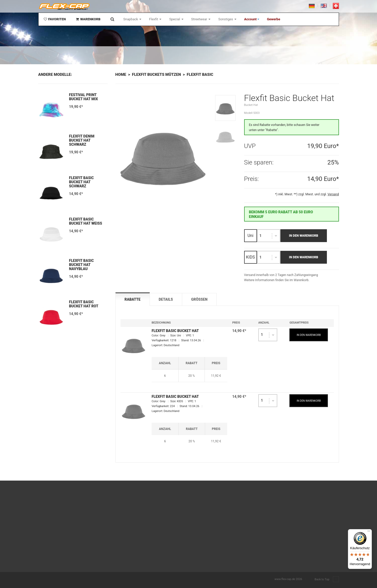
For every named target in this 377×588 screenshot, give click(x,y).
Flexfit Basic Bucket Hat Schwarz (81, 182)
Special (176, 19)
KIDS (250, 257)
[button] (252, 19)
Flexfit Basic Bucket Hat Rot (84, 304)
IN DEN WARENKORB (309, 335)
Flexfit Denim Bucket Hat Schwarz (82, 140)
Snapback (132, 19)
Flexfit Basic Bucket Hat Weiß (86, 221)
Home (121, 75)
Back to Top (327, 580)
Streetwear (201, 19)
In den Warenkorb (304, 236)
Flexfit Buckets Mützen (157, 75)
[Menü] (369, 532)
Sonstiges (227, 19)
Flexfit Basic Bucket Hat (175, 331)
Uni (250, 236)
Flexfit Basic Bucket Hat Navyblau (81, 265)
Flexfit (155, 19)
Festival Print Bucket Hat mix (84, 97)
